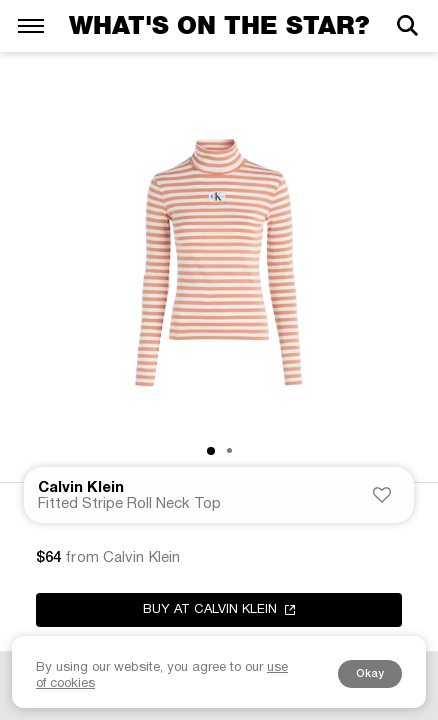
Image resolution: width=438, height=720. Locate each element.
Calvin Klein (81, 488)
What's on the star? (219, 25)
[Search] (407, 25)
